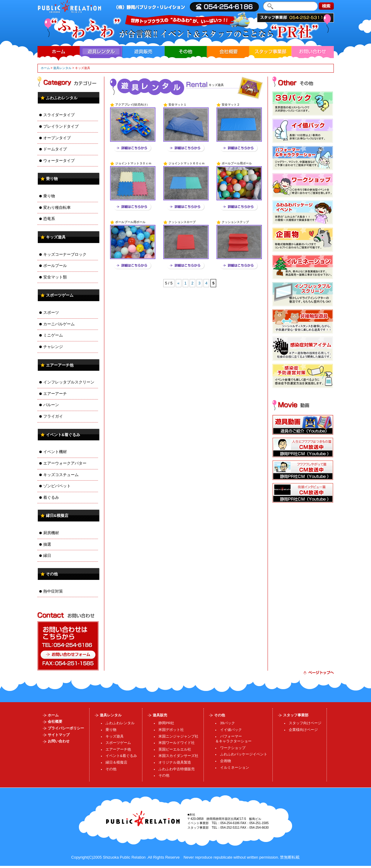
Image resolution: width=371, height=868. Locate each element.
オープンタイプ (57, 138)
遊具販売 (143, 51)
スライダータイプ (59, 115)
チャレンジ (53, 347)
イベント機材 (55, 452)
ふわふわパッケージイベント (244, 754)
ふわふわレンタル (62, 98)
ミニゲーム (53, 335)
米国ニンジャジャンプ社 (178, 736)
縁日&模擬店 (57, 516)
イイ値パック (231, 730)
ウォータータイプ (59, 161)
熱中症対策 (53, 591)
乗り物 (52, 179)
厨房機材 (51, 533)
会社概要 (228, 51)
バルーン (51, 405)
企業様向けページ (303, 730)
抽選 (47, 544)
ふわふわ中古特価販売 (177, 769)
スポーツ (51, 312)
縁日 (47, 556)
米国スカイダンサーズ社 (178, 756)
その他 (186, 51)
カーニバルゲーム (59, 324)
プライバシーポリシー (66, 728)
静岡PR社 (166, 723)
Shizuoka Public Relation (124, 857)
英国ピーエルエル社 (175, 749)
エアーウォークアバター (65, 463)
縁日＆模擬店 (116, 762)
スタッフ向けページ (305, 723)
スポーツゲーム (60, 295)
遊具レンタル (62, 68)
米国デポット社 (171, 730)
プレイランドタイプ (61, 126)
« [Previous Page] (179, 283)
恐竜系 (49, 219)
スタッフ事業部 (295, 18)
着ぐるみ (51, 497)
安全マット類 (55, 277)
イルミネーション (235, 768)
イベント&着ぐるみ (63, 435)
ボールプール (55, 266)
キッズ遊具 (56, 237)
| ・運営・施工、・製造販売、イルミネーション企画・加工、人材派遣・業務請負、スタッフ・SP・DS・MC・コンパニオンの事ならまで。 (69, 7)
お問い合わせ (313, 51)
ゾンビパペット (57, 486)
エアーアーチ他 (60, 365)
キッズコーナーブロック (65, 254)
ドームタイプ (55, 149)
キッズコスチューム (61, 475)
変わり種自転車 (57, 207)
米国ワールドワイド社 (177, 743)
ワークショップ (233, 748)
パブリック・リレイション (143, 819)
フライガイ (53, 416)
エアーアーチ (55, 394)
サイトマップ (59, 735)
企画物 (226, 761)
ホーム (58, 51)
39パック (228, 723)
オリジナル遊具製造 (175, 762)
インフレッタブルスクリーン (69, 382)
